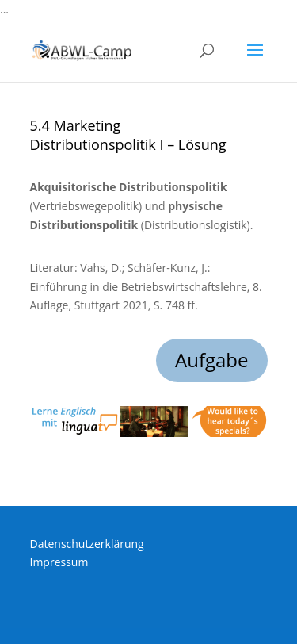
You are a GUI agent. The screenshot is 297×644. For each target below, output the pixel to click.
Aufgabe (212, 360)
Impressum (59, 562)
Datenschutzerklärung (87, 544)
